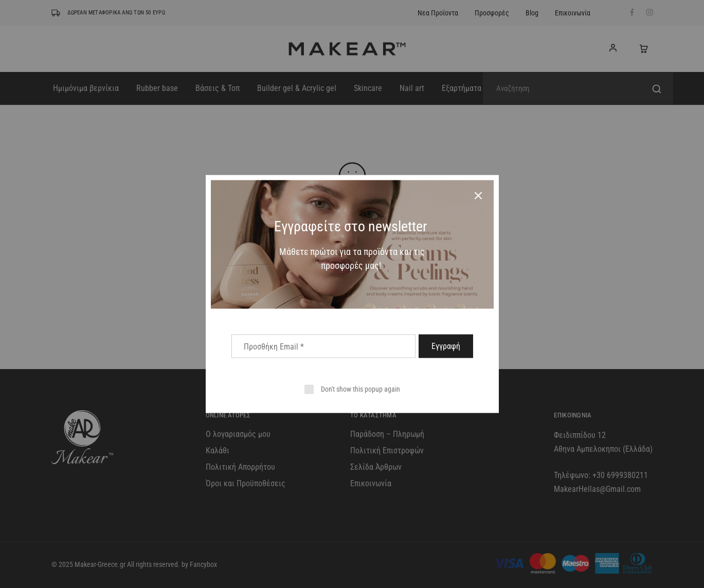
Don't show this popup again (360, 389)
